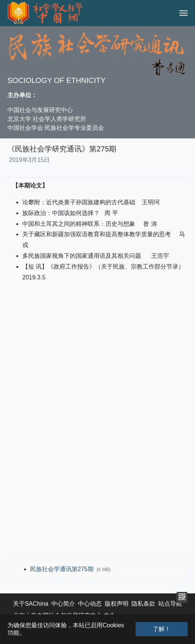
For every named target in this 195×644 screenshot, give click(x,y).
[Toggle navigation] (183, 13)
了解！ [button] (162, 629)
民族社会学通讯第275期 (63, 569)
